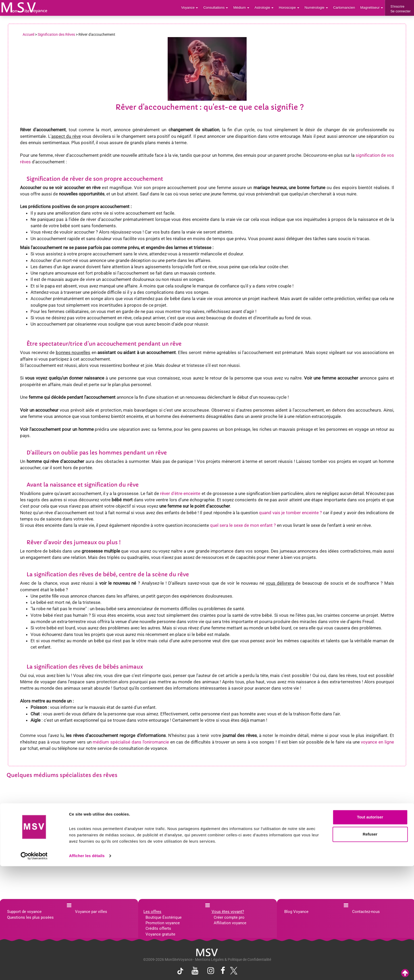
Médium (244, 8)
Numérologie (318, 8)
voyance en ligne (377, 742)
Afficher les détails (87, 970)
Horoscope (291, 8)
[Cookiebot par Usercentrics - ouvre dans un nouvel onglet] (34, 970)
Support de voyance (24, 912)
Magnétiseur (372, 8)
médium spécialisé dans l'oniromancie (131, 742)
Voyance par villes (91, 912)
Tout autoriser (370, 931)
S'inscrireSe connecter (400, 9)
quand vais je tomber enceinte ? (290, 513)
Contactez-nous (366, 912)
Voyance (193, 8)
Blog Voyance (296, 912)
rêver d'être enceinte (180, 493)
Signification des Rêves (56, 34)
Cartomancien (345, 8)
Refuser (370, 948)
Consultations (219, 8)
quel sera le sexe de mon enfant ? (243, 525)
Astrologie (266, 8)
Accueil (28, 34)
